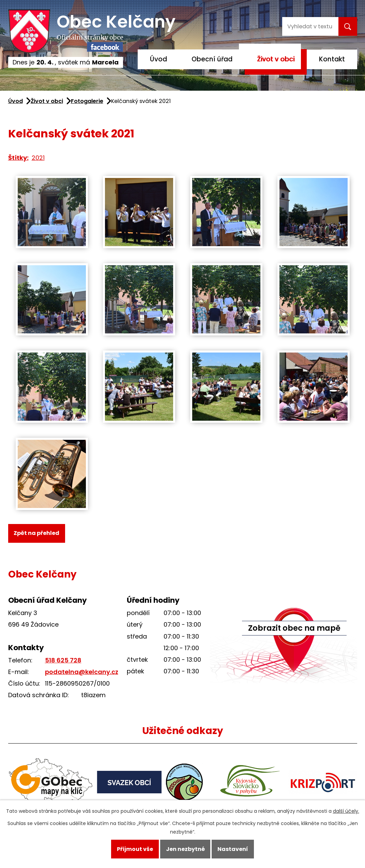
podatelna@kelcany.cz (82, 672)
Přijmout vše (135, 849)
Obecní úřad (212, 59)
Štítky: (18, 158)
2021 (38, 158)
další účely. (346, 811)
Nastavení (233, 849)
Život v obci (276, 59)
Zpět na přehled (36, 533)
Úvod (158, 59)
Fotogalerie (87, 101)
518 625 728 (63, 660)
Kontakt (332, 59)
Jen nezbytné (185, 849)
